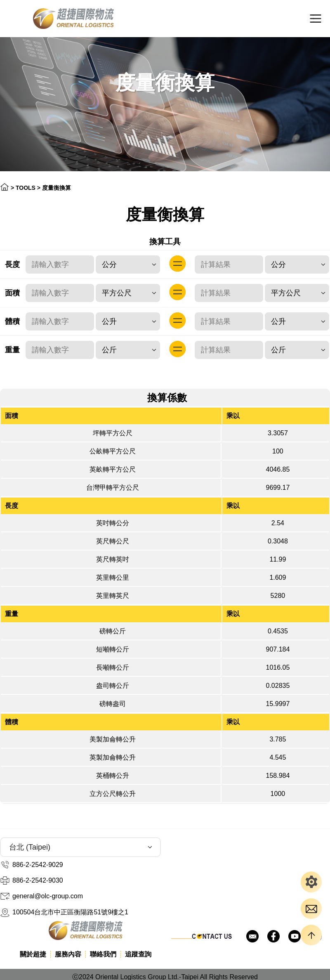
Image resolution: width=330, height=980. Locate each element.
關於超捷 (33, 954)
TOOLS (26, 188)
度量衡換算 (57, 188)
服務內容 (68, 954)
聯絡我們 (103, 954)
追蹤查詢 (138, 954)
